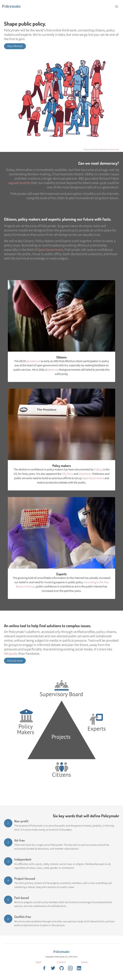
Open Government (50, 250)
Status (85, 962)
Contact (61, 962)
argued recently (19, 183)
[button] (116, 7)
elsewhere (85, 474)
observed (53, 370)
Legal (38, 962)
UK (64, 474)
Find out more (15, 661)
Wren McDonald (112, 149)
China (70, 474)
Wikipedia (11, 654)
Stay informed (15, 46)
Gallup (98, 469)
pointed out (33, 361)
